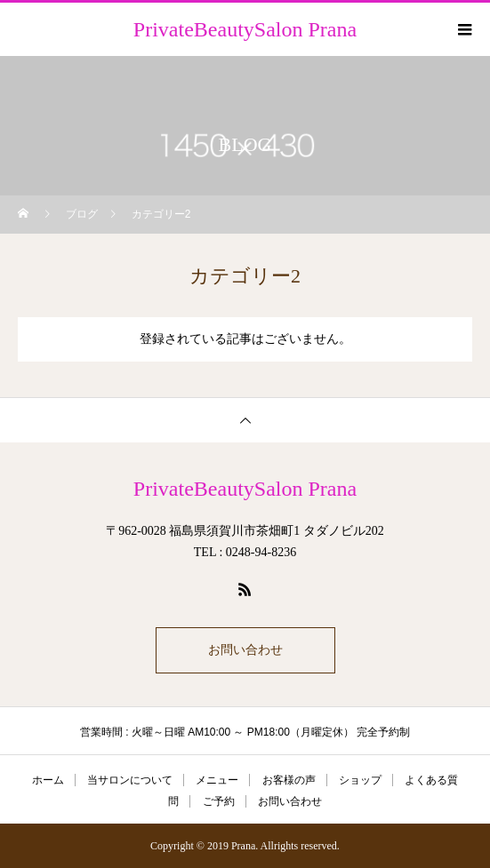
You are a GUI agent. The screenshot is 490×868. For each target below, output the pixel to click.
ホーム (48, 780)
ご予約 (219, 801)
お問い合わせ (245, 650)
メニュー (217, 780)
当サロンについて (130, 780)
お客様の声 (289, 780)
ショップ (360, 780)
